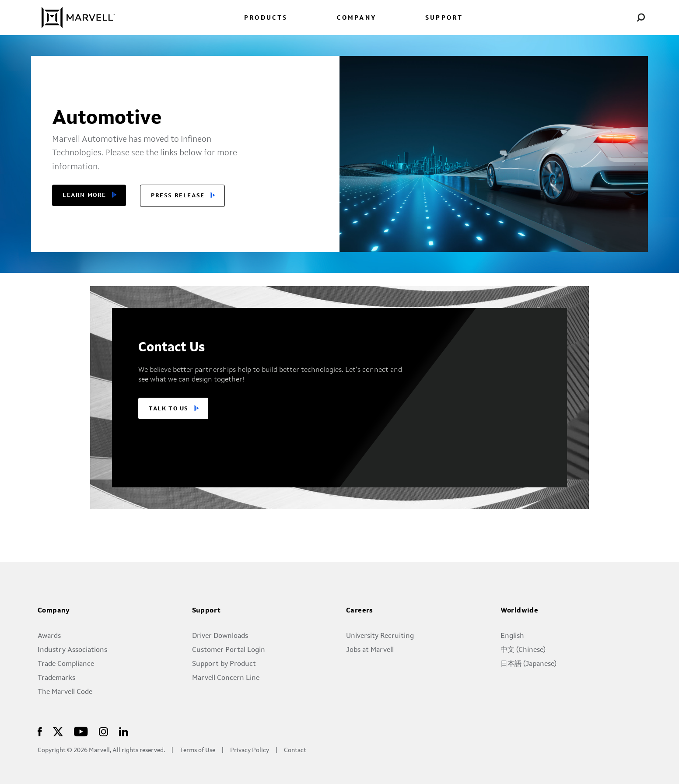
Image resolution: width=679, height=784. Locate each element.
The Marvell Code (65, 692)
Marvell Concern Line (226, 678)
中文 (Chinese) (523, 650)
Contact (295, 751)
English (512, 636)
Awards (49, 636)
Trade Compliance (66, 664)
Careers (360, 611)
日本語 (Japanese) (528, 664)
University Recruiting (380, 636)
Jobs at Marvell (370, 650)
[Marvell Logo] (73, 17)
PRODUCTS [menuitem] (266, 18)
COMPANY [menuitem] (357, 18)
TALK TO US (169, 409)
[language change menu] (599, 17)
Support (206, 611)
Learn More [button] (84, 195)
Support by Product (224, 664)
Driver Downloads (220, 636)
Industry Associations (72, 650)
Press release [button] (178, 196)
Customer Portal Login (229, 650)
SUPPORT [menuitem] (444, 18)
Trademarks (56, 678)
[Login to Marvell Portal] (620, 17)
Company (54, 611)
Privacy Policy (250, 751)
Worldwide (520, 611)
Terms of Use (198, 751)
